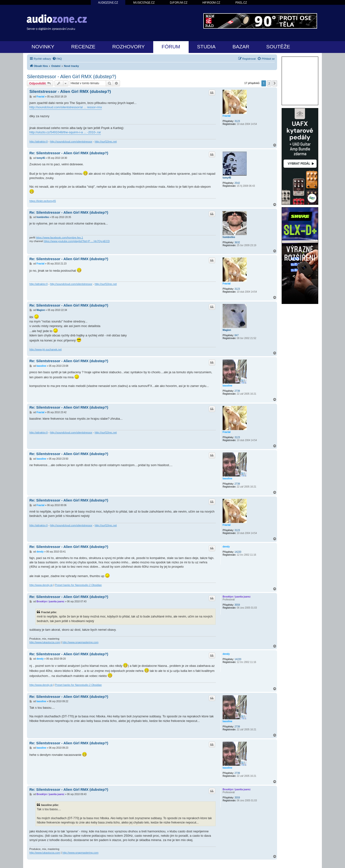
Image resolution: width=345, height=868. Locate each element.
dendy (226, 547)
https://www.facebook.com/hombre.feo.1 (60, 238)
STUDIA (206, 47)
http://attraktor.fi (39, 141)
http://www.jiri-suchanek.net (46, 349)
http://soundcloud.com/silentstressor (71, 141)
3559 (237, 605)
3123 (237, 121)
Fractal (227, 116)
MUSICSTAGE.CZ (144, 3)
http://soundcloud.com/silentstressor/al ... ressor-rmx (66, 107)
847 (237, 335)
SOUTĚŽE (278, 47)
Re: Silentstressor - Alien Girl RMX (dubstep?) (69, 153)
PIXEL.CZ (241, 3)
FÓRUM (171, 47)
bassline (227, 386)
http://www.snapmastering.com (80, 642)
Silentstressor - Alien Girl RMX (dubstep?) (72, 77)
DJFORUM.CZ (179, 3)
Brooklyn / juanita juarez (237, 597)
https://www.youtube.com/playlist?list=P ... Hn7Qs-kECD (77, 241)
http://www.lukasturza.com (45, 642)
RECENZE (83, 47)
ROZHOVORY (129, 47)
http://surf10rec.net (106, 141)
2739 (237, 391)
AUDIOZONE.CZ (108, 3)
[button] (275, 83)
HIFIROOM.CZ (211, 3)
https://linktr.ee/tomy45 (43, 201)
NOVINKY (43, 47)
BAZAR (241, 47)
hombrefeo (229, 237)
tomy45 (227, 178)
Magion (227, 330)
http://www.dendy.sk (41, 585)
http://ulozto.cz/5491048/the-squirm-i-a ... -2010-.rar (65, 132)
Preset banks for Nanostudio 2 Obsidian (78, 585)
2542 (237, 183)
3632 (237, 242)
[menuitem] (57, 59)
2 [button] (269, 83)
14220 (238, 552)
